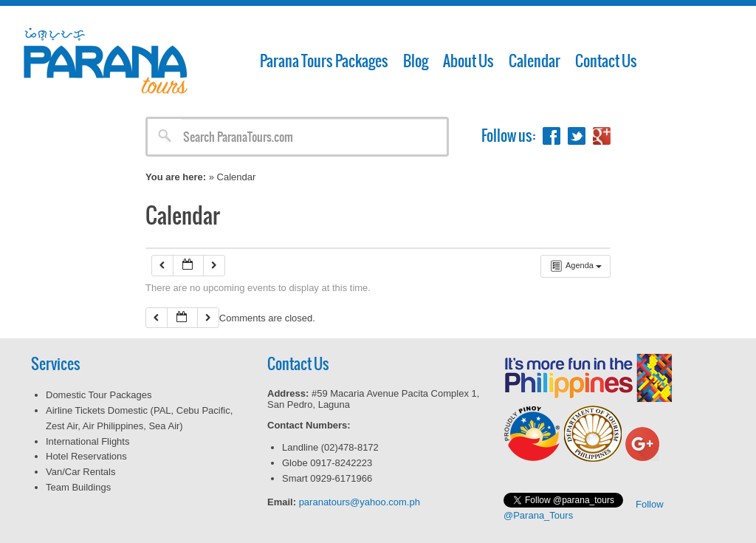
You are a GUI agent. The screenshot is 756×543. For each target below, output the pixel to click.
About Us (468, 61)
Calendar (535, 61)
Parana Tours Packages (324, 61)
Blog (416, 61)
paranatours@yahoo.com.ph (360, 502)
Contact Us (606, 61)
